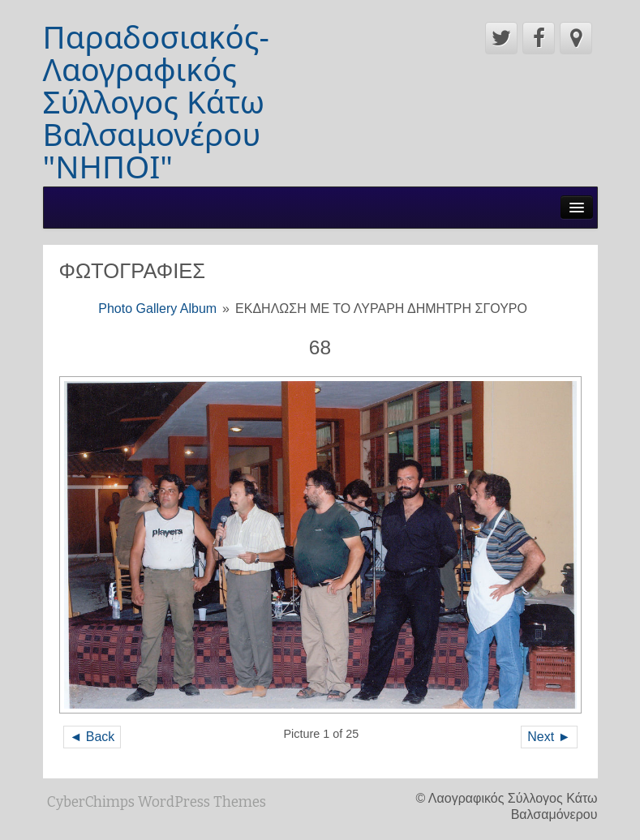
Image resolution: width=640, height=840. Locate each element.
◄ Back (92, 737)
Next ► (549, 737)
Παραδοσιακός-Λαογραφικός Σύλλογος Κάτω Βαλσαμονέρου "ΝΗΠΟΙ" (156, 101)
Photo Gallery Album (157, 309)
